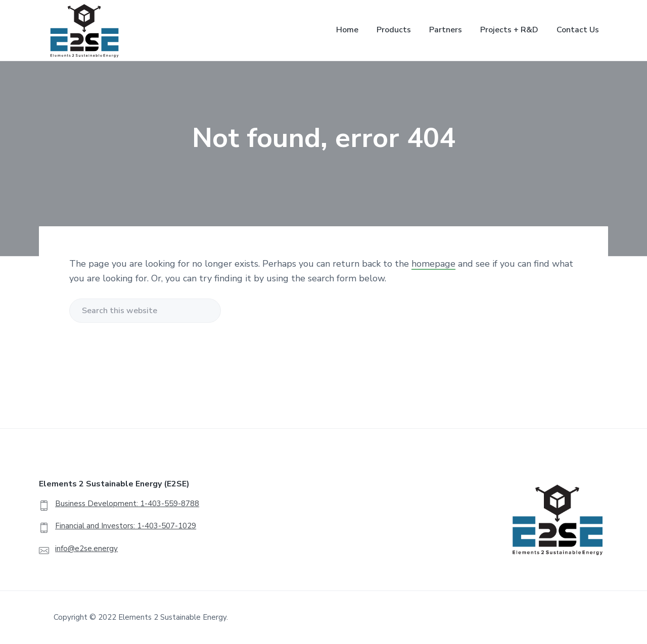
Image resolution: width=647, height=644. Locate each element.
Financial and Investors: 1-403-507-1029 (126, 526)
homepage (433, 264)
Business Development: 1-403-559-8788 (127, 504)
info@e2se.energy (86, 549)
